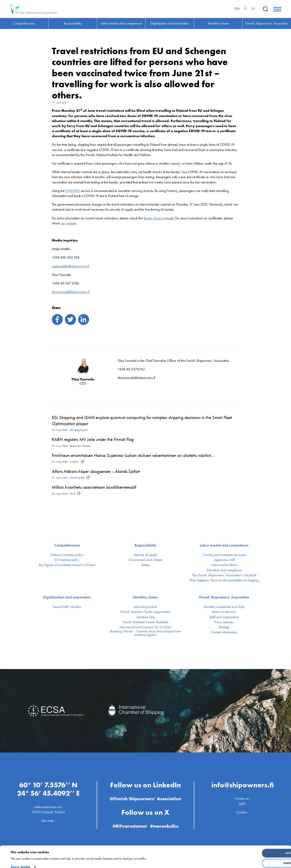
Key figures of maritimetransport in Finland (67, 565)
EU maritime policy (67, 560)
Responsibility (145, 545)
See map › (48, 819)
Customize (256, 858)
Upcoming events (145, 607)
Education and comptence (224, 570)
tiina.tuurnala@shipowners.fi (71, 292)
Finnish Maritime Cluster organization (145, 612)
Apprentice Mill (224, 560)
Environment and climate (145, 560)
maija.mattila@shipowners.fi (70, 266)
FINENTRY (73, 191)
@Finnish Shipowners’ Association (145, 797)
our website (69, 223)
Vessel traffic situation (67, 607)
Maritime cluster (145, 597)
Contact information (224, 632)
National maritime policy (67, 555)
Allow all (255, 848)
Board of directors (224, 612)
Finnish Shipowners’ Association (224, 597)
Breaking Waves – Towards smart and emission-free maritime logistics (145, 633)
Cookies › (243, 811)
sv (253, 9)
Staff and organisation (224, 617)
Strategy (224, 627)
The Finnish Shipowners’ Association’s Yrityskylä (224, 575)
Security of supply (145, 555)
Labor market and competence (224, 545)
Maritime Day (145, 617)
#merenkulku (165, 825)
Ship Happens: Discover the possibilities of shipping (224, 580)
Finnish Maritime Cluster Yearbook (145, 622)
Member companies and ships (224, 607)
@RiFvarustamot (129, 825)
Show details (20, 861)
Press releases (224, 622)
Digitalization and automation (67, 597)
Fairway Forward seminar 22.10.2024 (145, 627)
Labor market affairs (224, 565)
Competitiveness (67, 545)
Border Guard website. (159, 218)
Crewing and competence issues (224, 555)
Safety (145, 565)
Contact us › (243, 797)
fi (245, 9)
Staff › (243, 802)
